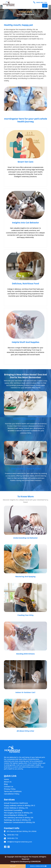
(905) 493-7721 (13, 838)
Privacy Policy (10, 789)
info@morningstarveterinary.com (20, 842)
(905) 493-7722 (13, 835)
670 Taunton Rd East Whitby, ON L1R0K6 (22, 831)
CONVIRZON (36, 862)
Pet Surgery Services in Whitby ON (18, 813)
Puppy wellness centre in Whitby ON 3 (19, 806)
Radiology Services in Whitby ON (17, 820)
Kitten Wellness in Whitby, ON (16, 808)
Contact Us (9, 787)
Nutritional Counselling (13, 810)
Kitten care (29, 14)
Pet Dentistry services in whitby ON (19, 818)
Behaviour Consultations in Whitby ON (19, 822)
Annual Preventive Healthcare (16, 803)
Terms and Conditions (13, 791)
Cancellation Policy (12, 794)
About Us (8, 782)
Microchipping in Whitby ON (15, 815)
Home (20, 14)
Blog (6, 784)
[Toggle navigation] (45, 6)
